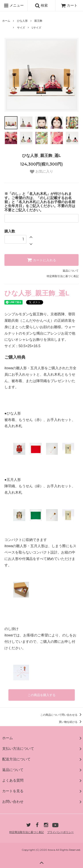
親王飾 (38, 21)
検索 (41, 6)
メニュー (14, 6)
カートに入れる (42, 260)
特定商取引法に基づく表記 (63, 276)
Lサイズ (36, 28)
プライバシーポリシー (60, 832)
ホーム (6, 21)
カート (69, 5)
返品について (71, 271)
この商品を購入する (42, 695)
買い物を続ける (71, 722)
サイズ (21, 28)
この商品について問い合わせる (62, 715)
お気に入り (41, 172)
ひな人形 (22, 21)
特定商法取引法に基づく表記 (27, 832)
